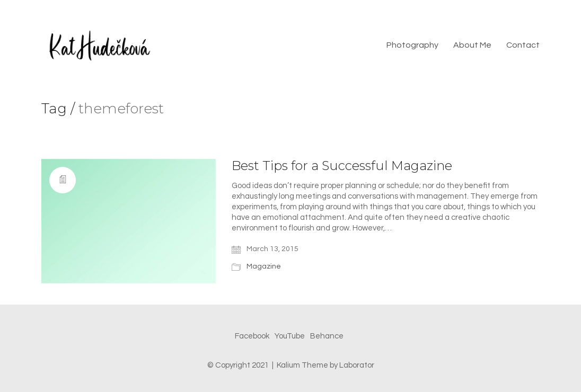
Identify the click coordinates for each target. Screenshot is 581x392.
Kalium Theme (302, 365)
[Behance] (327, 336)
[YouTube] (290, 336)
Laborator (357, 365)
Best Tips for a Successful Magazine (342, 166)
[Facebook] (252, 336)
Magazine (264, 266)
